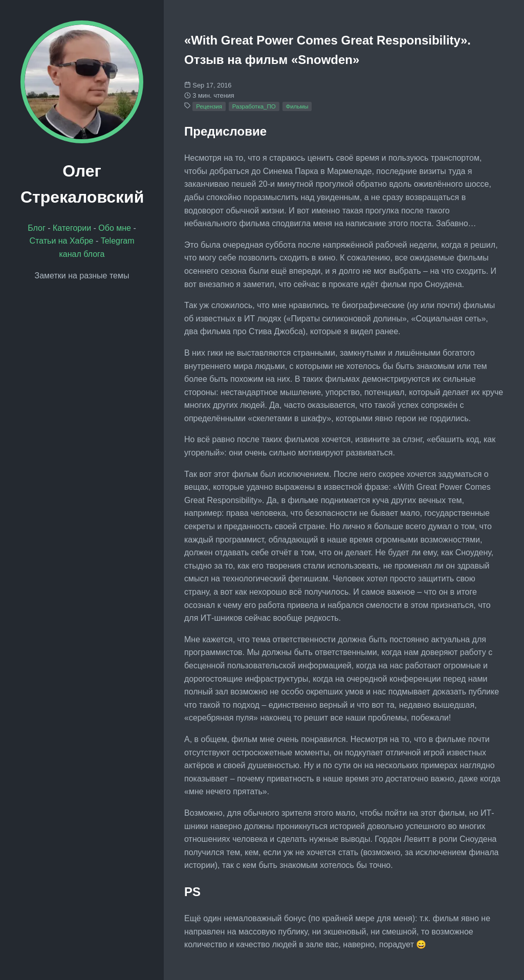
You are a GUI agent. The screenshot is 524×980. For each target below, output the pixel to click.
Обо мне (115, 228)
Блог (37, 228)
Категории (72, 228)
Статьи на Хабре (61, 241)
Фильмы (297, 106)
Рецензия (209, 106)
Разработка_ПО (254, 106)
